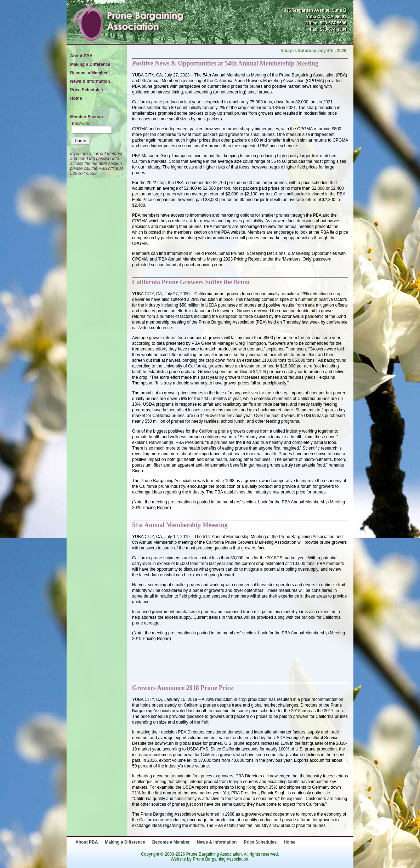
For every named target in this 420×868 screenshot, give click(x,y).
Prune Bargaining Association (220, 859)
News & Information (90, 81)
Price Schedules (87, 90)
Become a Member (89, 73)
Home (76, 98)
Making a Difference (90, 64)
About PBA (81, 56)
